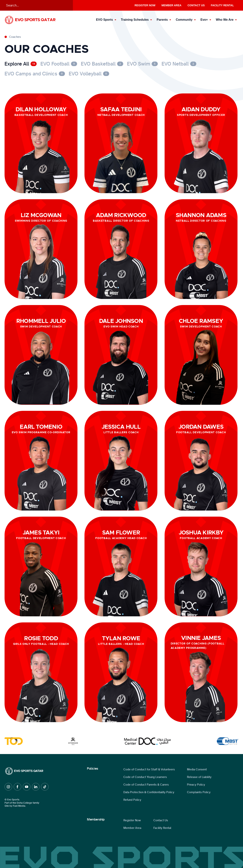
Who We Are (225, 20)
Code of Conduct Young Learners (145, 777)
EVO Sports (105, 20)
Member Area (171, 5)
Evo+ (204, 20)
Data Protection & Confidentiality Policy (149, 792)
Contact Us (196, 5)
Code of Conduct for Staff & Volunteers (149, 769)
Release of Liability (199, 777)
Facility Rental (222, 5)
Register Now (145, 5)
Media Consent (197, 769)
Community (184, 20)
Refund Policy (132, 800)
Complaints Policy (199, 792)
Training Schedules (135, 20)
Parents (162, 20)
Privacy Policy (196, 785)
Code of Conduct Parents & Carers (146, 785)
